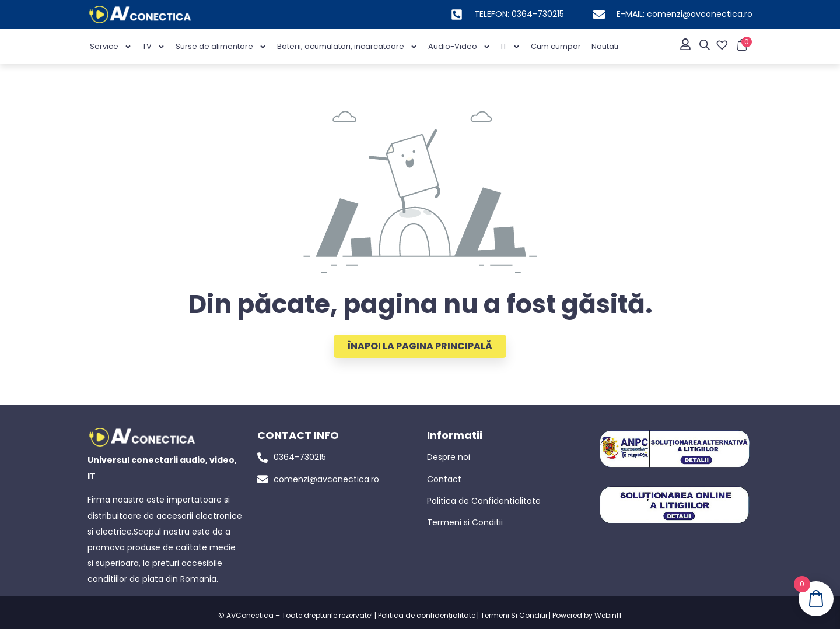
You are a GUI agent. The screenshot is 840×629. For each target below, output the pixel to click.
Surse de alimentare (221, 47)
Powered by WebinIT (587, 615)
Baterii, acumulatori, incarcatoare (347, 47)
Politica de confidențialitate (427, 615)
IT (511, 47)
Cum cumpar (556, 46)
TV (154, 47)
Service (111, 47)
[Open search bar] (705, 45)
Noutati (605, 46)
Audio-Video (459, 47)
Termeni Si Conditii (514, 615)
